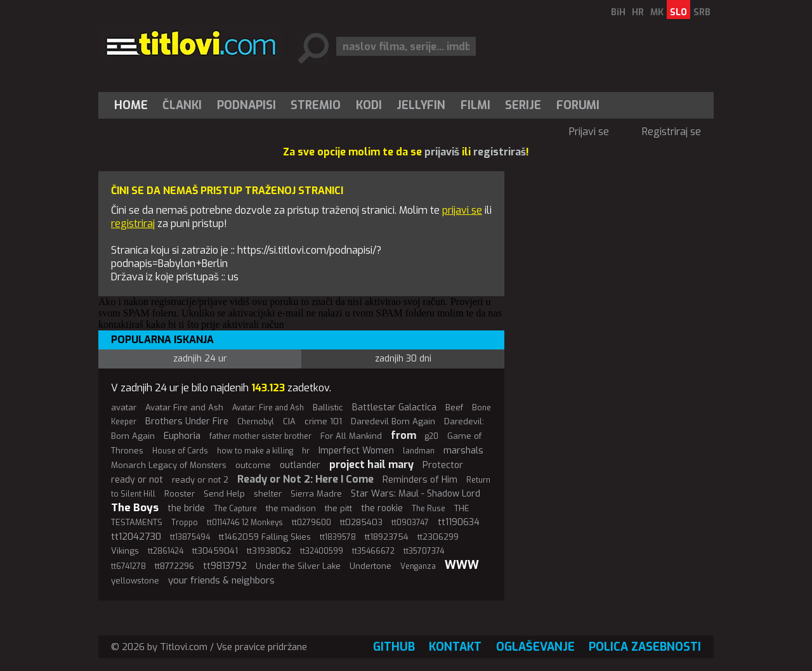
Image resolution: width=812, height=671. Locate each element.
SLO (678, 12)
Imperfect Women (356, 451)
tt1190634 (459, 522)
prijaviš (442, 152)
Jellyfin (421, 105)
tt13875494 (190, 537)
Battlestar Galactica (394, 407)
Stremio (316, 105)
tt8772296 (174, 566)
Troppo (185, 523)
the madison (291, 508)
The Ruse (429, 509)
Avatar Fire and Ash (184, 407)
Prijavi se (589, 132)
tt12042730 (136, 537)
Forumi (578, 105)
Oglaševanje (535, 647)
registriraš (500, 152)
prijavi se (462, 210)
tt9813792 (225, 566)
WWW (462, 565)
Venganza (418, 566)
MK (657, 12)
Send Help (224, 494)
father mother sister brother (260, 436)
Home (131, 105)
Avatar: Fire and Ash (268, 408)
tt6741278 (128, 566)
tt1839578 (338, 537)
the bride (186, 508)
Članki (182, 105)
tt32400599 (322, 551)
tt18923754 (387, 537)
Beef (454, 407)
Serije (523, 105)
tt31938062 (269, 551)
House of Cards (180, 451)
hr (306, 451)
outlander (300, 465)
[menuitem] (134, 105)
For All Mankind (351, 436)
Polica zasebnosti (645, 647)
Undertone (370, 566)
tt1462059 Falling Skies (265, 537)
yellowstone (135, 581)
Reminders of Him (420, 480)
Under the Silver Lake (298, 566)
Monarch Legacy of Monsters (169, 465)
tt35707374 (424, 551)
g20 (432, 436)
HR (638, 12)
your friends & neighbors (221, 580)
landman (419, 451)
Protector (443, 465)
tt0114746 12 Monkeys (245, 523)
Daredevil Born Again (393, 421)
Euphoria (182, 436)
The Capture (235, 509)
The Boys (135, 508)
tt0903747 (410, 523)
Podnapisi (246, 105)
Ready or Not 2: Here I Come (305, 479)
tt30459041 (215, 551)
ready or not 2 (200, 480)
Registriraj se (671, 132)
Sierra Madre (316, 494)
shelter (268, 494)
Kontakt (455, 647)
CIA (289, 421)
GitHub (394, 647)
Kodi (369, 105)
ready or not (137, 480)
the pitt (338, 508)
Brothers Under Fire (187, 421)
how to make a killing (255, 451)
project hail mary (371, 465)
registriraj (133, 224)
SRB (702, 12)
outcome (253, 465)
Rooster (180, 494)
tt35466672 (373, 551)
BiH (618, 12)
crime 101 (323, 421)
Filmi (475, 105)
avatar (124, 407)
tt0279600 (311, 523)
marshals (463, 450)
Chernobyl (256, 422)
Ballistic (328, 407)
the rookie (382, 508)
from (403, 435)
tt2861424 (166, 551)
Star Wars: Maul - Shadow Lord (416, 494)
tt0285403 (361, 522)
